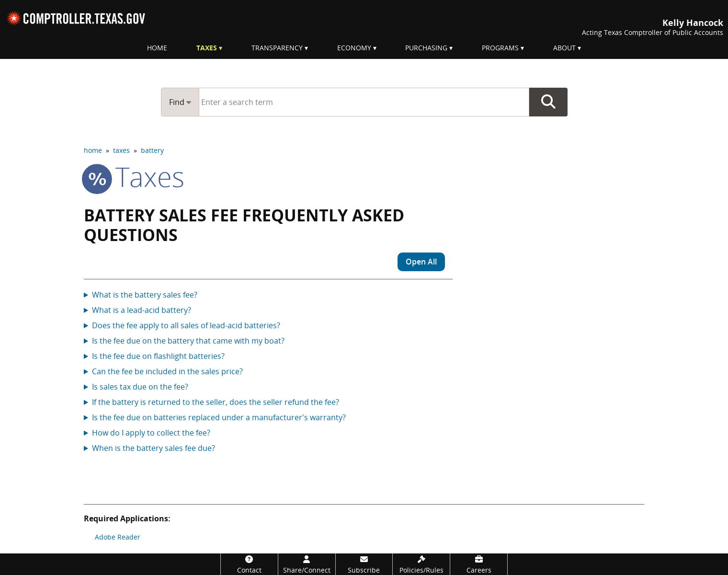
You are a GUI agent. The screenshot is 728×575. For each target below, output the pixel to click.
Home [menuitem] (157, 48)
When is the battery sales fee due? (154, 448)
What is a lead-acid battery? (142, 310)
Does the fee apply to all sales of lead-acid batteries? (186, 325)
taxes (121, 150)
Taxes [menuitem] (207, 48)
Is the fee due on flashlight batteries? (158, 356)
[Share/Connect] (307, 564)
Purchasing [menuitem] (426, 48)
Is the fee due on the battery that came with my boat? (188, 341)
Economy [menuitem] (354, 48)
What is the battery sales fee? (145, 295)
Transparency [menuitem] (277, 48)
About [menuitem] (564, 48)
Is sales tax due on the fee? (140, 387)
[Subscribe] (364, 564)
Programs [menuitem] (500, 48)
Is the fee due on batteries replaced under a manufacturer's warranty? (219, 417)
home (93, 150)
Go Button (548, 102)
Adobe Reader (118, 537)
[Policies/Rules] (421, 564)
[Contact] (249, 564)
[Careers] (479, 564)
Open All (421, 262)
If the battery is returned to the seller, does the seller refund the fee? (216, 402)
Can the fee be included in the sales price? (167, 371)
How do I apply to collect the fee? (151, 433)
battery (152, 150)
